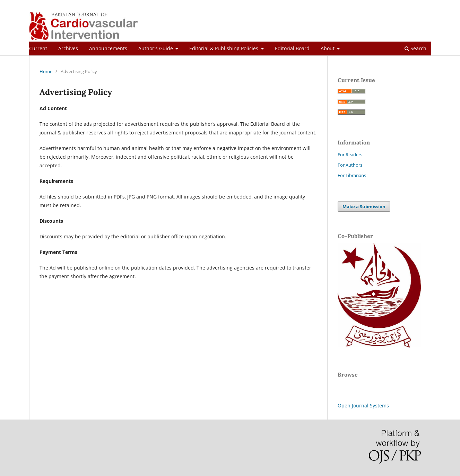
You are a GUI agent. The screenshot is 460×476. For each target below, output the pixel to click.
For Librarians (352, 175)
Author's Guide (156, 48)
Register (403, 5)
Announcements (108, 48)
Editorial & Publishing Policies (224, 48)
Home (46, 71)
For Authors (350, 165)
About (328, 48)
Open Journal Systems (363, 406)
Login (426, 5)
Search (415, 48)
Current (38, 48)
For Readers (350, 155)
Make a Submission (364, 206)
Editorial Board (292, 48)
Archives (68, 48)
